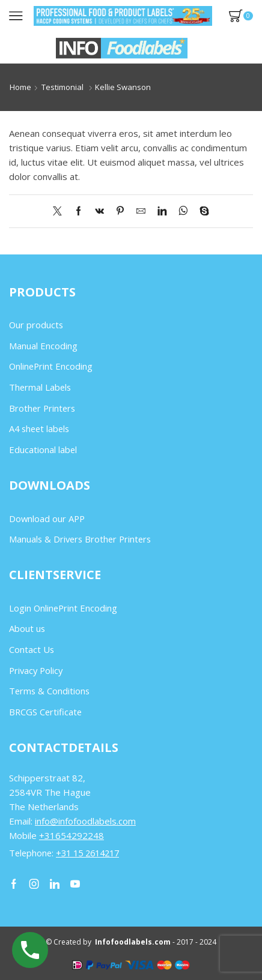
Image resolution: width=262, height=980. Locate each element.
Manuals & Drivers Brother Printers (80, 539)
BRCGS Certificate (45, 712)
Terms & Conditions (49, 691)
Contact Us (32, 649)
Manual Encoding (43, 346)
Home (20, 87)
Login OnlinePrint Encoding (63, 608)
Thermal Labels (40, 387)
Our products (36, 325)
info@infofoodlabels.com (85, 821)
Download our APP (47, 519)
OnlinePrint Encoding (51, 366)
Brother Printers (42, 408)
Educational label (43, 449)
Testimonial (62, 87)
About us (27, 628)
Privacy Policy (36, 670)
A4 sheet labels (39, 428)
